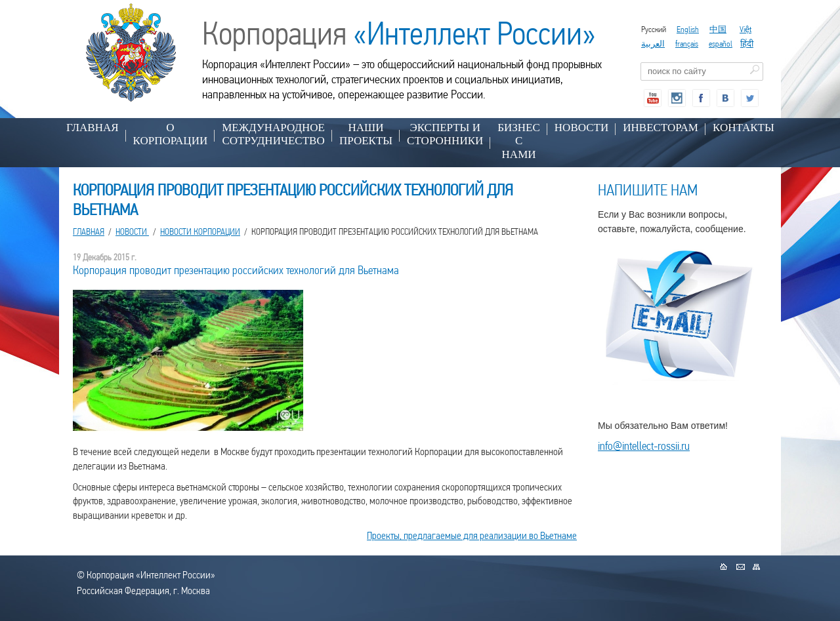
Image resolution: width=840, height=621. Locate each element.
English (688, 29)
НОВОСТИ (581, 128)
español (721, 44)
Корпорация (399, 33)
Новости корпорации (200, 231)
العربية (653, 44)
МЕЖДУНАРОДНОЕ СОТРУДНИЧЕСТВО (273, 134)
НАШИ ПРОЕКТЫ (366, 134)
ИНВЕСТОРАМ (661, 128)
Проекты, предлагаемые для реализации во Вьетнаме (472, 535)
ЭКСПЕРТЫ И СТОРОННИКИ (445, 134)
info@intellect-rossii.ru (644, 446)
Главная (93, 128)
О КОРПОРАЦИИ (171, 134)
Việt (745, 29)
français (687, 44)
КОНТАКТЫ (744, 128)
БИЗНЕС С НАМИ (519, 141)
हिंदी (747, 44)
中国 (718, 29)
